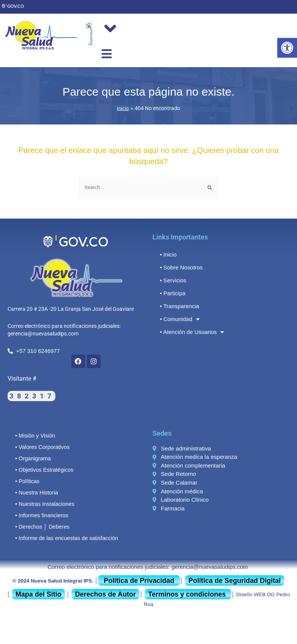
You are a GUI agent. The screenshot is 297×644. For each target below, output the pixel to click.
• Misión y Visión (34, 435)
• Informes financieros (40, 515)
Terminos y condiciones (188, 594)
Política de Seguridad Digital (235, 580)
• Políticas (27, 481)
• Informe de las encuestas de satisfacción (64, 538)
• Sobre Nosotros (180, 267)
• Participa (172, 293)
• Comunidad (179, 319)
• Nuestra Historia (35, 492)
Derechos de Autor (105, 594)
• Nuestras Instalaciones (43, 503)
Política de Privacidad (139, 580)
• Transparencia (178, 306)
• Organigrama (32, 458)
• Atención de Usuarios (190, 332)
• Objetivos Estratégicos (43, 469)
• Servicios (172, 280)
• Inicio (168, 254)
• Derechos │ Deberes (41, 526)
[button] (287, 48)
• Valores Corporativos (41, 446)
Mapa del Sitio (38, 594)
